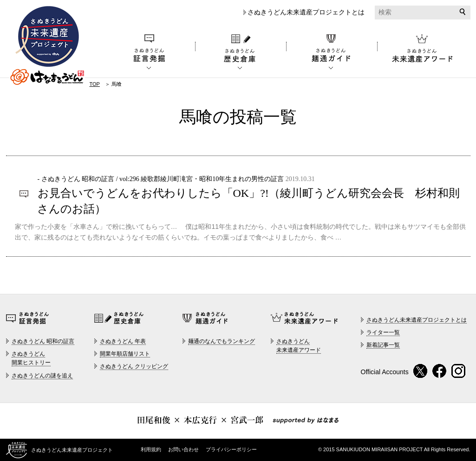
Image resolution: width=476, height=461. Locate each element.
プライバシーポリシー (231, 449)
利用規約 (151, 449)
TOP (95, 84)
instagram (458, 371)
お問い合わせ (183, 449)
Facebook (440, 371)
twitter (421, 371)
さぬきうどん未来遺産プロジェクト (47, 46)
